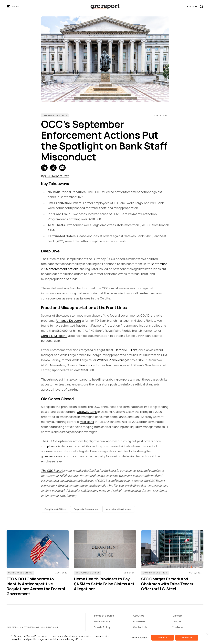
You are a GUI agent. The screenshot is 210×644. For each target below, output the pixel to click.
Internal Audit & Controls (119, 509)
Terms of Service (104, 616)
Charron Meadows (79, 365)
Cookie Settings (138, 638)
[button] (13, 7)
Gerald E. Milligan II (54, 336)
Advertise (139, 621)
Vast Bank (87, 422)
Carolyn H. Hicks (126, 350)
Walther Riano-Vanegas (114, 360)
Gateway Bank (87, 412)
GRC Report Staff (57, 176)
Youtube (178, 627)
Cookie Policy (102, 627)
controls (70, 456)
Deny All (163, 638)
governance (49, 456)
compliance (49, 446)
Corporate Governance (86, 509)
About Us (139, 616)
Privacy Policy (102, 621)
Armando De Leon (68, 321)
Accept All (187, 638)
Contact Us (140, 627)
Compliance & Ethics (55, 115)
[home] (105, 7)
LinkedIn (177, 616)
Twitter (177, 621)
